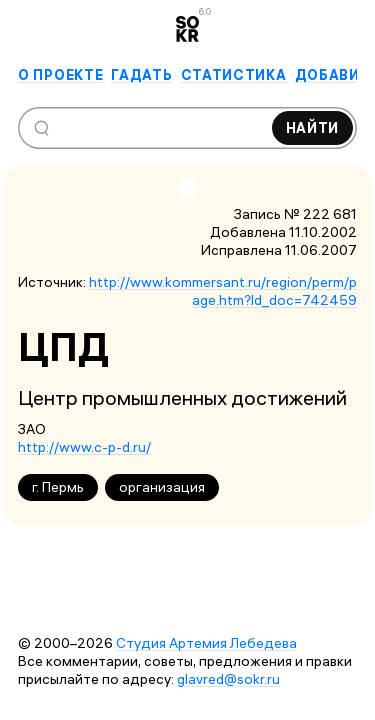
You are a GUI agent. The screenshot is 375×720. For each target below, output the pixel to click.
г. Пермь (58, 487)
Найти (313, 128)
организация (162, 487)
